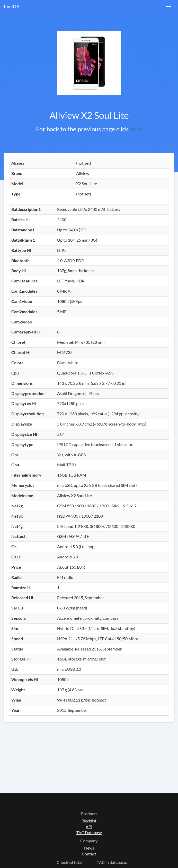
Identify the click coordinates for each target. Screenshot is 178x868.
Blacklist (89, 821)
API (89, 827)
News (89, 848)
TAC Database (89, 832)
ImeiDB (12, 6)
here (136, 129)
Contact (89, 854)
